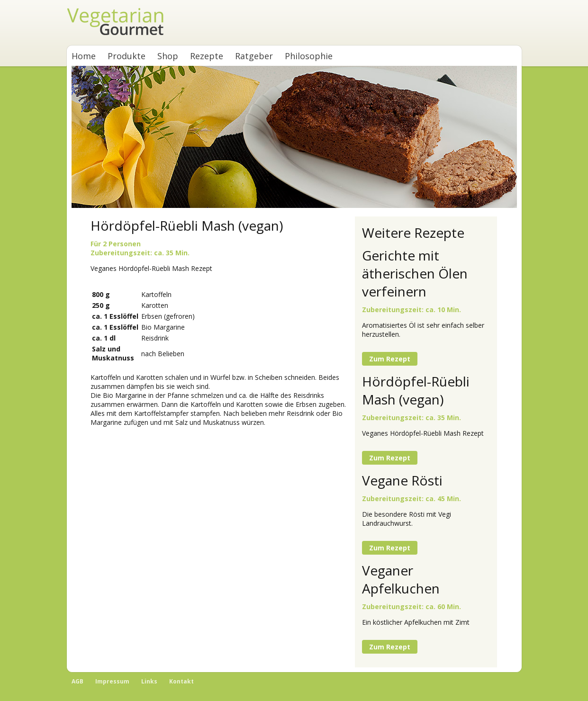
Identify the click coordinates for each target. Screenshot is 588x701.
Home (84, 56)
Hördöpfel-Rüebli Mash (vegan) (416, 390)
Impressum (112, 681)
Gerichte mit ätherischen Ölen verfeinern (415, 273)
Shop (168, 56)
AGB (77, 681)
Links (149, 681)
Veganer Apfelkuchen (401, 579)
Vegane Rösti (402, 480)
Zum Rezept (390, 359)
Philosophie (309, 56)
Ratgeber (254, 56)
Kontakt (181, 681)
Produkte (127, 56)
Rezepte (207, 56)
